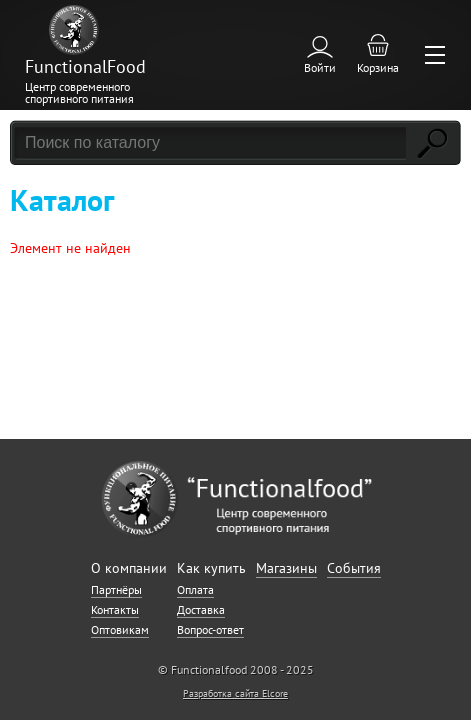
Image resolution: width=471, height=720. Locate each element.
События (354, 568)
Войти (320, 67)
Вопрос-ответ (210, 629)
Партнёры (116, 589)
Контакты (115, 609)
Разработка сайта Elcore (235, 693)
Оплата (195, 589)
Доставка (201, 609)
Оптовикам (120, 629)
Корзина (378, 67)
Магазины (286, 568)
